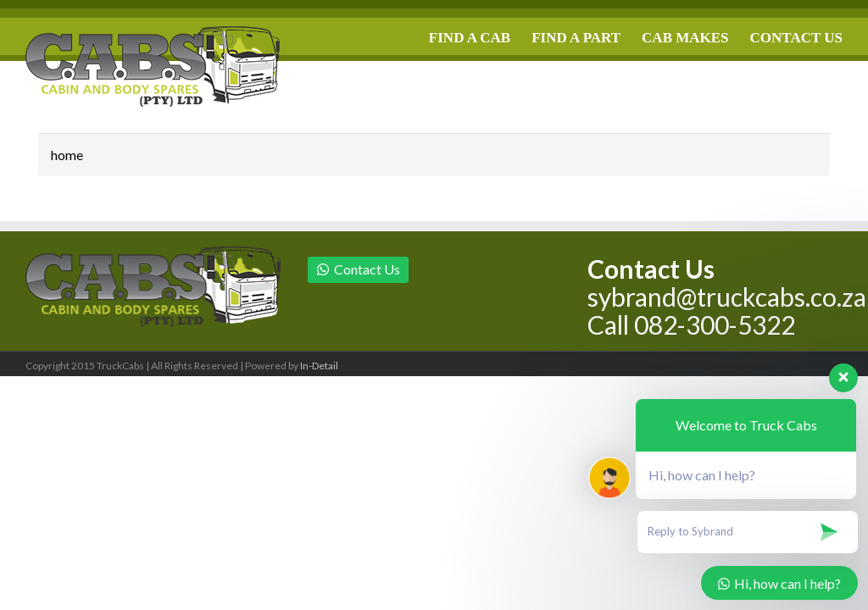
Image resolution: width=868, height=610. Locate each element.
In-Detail (319, 366)
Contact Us (358, 269)
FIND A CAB (470, 38)
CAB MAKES (685, 38)
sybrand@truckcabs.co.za (727, 297)
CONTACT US (796, 38)
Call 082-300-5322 (691, 324)
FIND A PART (576, 38)
